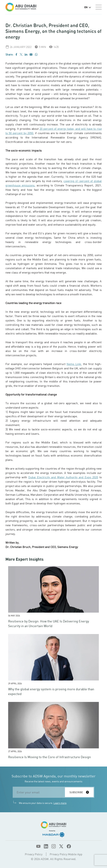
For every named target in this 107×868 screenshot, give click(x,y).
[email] (40, 792)
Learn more (60, 803)
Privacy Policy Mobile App (66, 854)
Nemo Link (74, 364)
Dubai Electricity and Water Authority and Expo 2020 (63, 477)
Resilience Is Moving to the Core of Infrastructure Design (50, 757)
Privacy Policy (34, 854)
